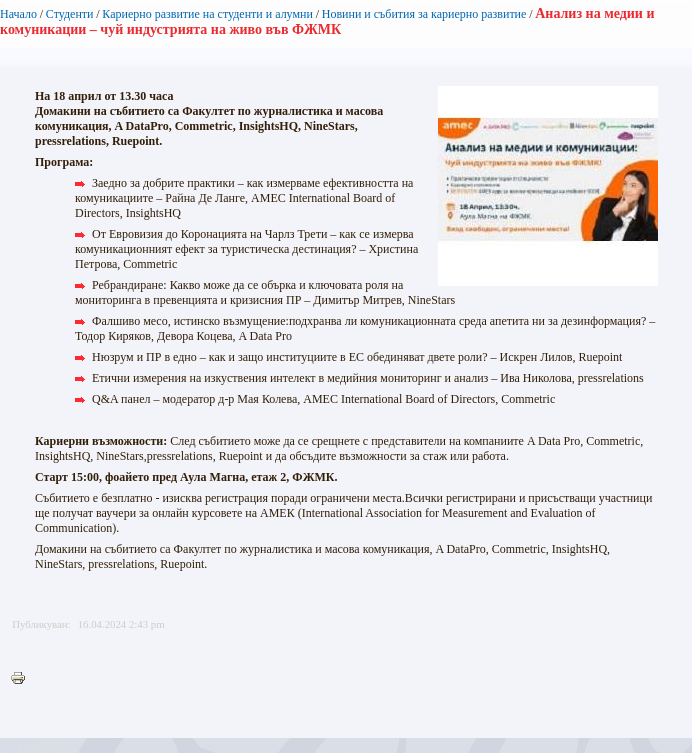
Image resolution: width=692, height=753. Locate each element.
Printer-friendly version (23, 679)
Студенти (70, 14)
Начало (18, 14)
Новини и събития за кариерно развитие (424, 14)
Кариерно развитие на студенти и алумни (207, 14)
